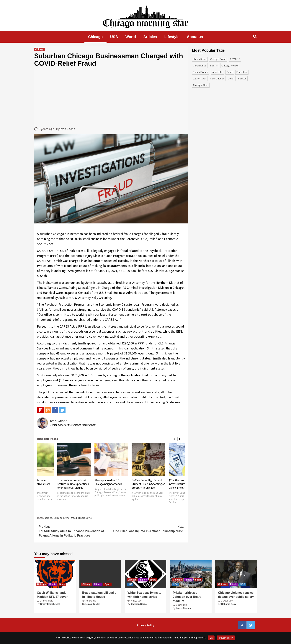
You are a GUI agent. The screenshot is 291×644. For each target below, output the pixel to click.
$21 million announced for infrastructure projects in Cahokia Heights (183, 484)
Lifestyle (172, 37)
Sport (62, 584)
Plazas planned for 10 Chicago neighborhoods (108, 482)
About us (195, 37)
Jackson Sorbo (139, 604)
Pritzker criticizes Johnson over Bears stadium (187, 597)
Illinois (53, 584)
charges (48, 518)
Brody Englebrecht (50, 604)
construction (217, 79)
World (131, 37)
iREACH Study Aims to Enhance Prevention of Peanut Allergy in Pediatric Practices (75, 531)
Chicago (95, 37)
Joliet (231, 79)
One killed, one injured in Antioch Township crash (147, 529)
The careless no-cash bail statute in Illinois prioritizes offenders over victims (73, 484)
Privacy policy (226, 638)
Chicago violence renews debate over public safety (236, 595)
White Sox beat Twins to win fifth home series (144, 595)
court (230, 72)
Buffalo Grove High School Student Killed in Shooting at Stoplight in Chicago (148, 484)
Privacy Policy (145, 625)
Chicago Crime (62, 518)
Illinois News (85, 518)
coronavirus (200, 66)
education (242, 72)
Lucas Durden (93, 604)
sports (214, 66)
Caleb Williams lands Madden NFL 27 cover (52, 595)
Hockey (242, 79)
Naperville (217, 72)
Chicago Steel (201, 85)
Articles (150, 37)
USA (114, 37)
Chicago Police (230, 66)
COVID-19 (235, 59)
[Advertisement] (111, 97)
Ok (211, 638)
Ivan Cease (68, 129)
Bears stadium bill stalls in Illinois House (99, 595)
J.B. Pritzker (200, 79)
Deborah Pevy (229, 604)
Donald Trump (201, 72)
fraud (74, 518)
